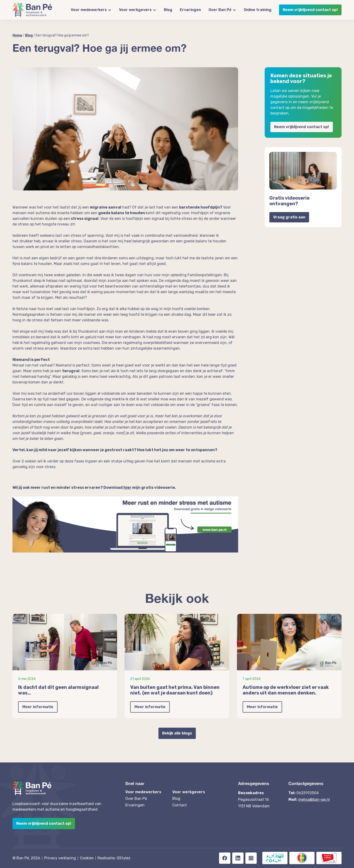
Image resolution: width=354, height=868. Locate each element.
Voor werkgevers (135, 10)
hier (127, 487)
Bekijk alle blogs (177, 733)
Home (17, 35)
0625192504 (308, 793)
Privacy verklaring (60, 858)
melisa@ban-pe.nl (314, 799)
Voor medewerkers (89, 10)
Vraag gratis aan (289, 217)
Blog (168, 10)
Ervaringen (190, 10)
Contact (180, 805)
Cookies (87, 858)
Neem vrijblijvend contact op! (310, 10)
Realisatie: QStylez (114, 858)
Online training (258, 10)
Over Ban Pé (220, 10)
